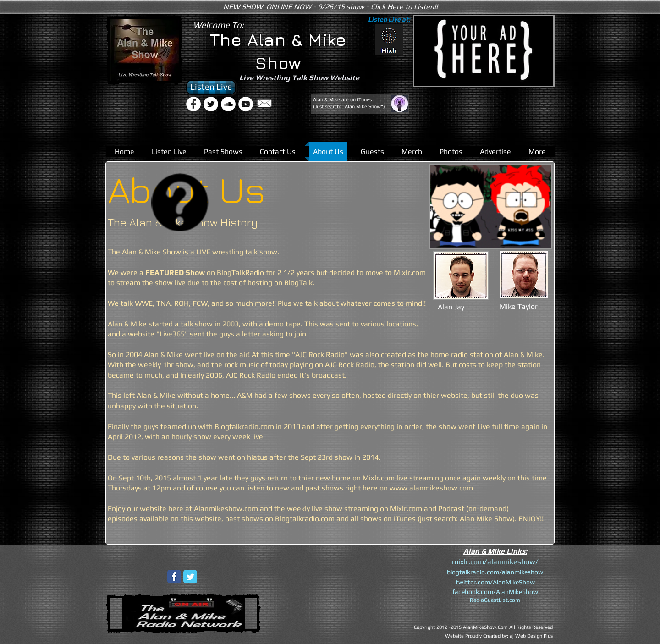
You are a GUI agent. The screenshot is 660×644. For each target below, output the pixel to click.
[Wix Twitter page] (190, 577)
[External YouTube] (345, 592)
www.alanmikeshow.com (431, 488)
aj (512, 636)
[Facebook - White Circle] (193, 104)
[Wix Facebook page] (174, 577)
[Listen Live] (211, 87)
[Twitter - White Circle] (211, 104)
